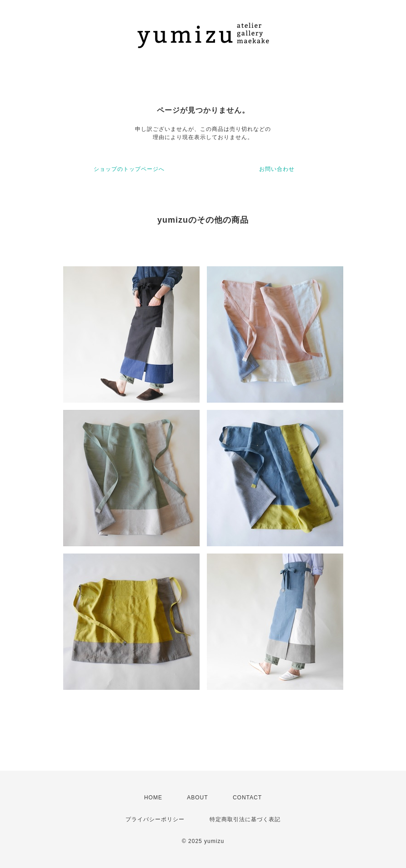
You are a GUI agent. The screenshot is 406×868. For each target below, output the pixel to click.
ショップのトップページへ (129, 169)
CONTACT (247, 798)
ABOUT (197, 798)
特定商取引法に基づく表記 (245, 819)
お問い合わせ (277, 169)
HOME (153, 798)
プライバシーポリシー (155, 819)
